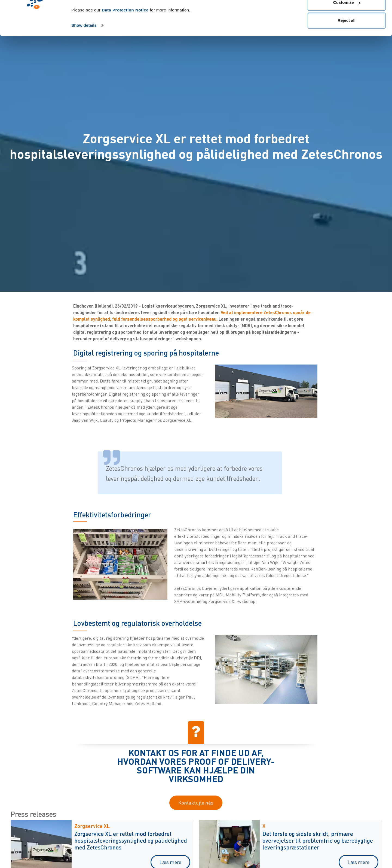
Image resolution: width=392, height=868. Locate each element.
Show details (84, 55)
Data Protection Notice (125, 40)
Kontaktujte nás (196, 803)
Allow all (347, 14)
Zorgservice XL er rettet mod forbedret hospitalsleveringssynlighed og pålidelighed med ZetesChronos (131, 840)
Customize (347, 32)
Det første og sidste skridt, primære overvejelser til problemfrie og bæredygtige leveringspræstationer (318, 840)
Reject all (347, 50)
